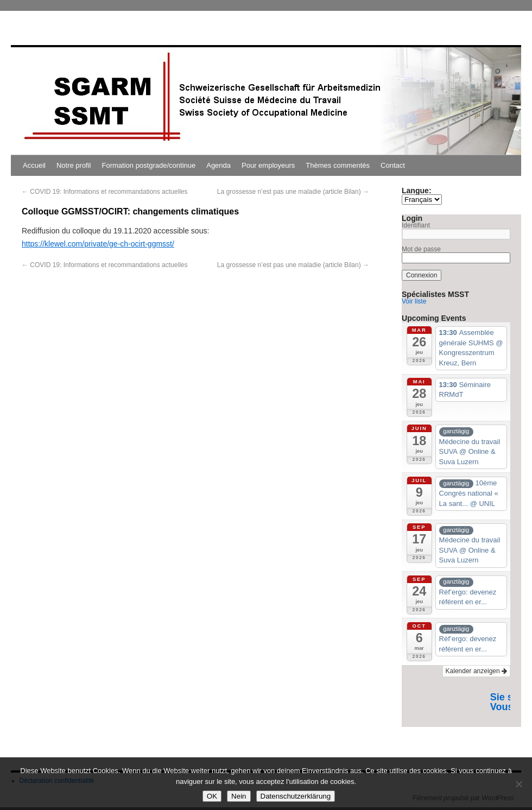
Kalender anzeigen (476, 671)
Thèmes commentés (338, 165)
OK (212, 796)
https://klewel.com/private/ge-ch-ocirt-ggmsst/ (98, 244)
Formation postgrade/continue (149, 165)
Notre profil (74, 165)
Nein (239, 796)
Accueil (34, 165)
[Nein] (518, 784)
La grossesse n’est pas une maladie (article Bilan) (293, 192)
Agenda (218, 165)
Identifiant (416, 225)
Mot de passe (421, 249)
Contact (393, 165)
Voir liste (414, 301)
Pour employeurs (268, 165)
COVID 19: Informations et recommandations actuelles (104, 192)
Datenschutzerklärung (296, 796)
